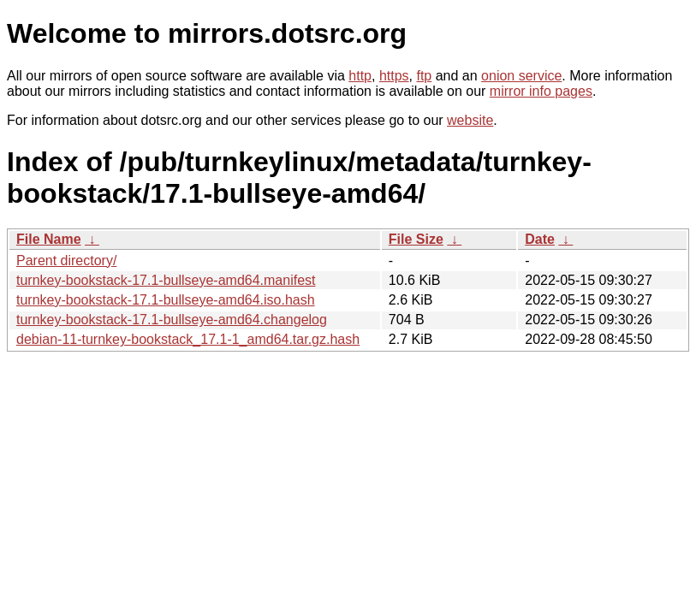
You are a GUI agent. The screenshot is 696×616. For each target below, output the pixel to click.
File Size (416, 239)
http (360, 76)
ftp (424, 76)
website (470, 120)
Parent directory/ (66, 261)
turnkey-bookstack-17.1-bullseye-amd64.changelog (172, 320)
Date (540, 239)
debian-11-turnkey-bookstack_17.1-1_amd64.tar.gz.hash (188, 339)
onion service (521, 76)
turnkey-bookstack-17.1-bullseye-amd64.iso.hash (166, 300)
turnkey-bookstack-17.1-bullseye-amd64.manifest (166, 280)
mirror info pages (541, 91)
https (394, 76)
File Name (49, 239)
